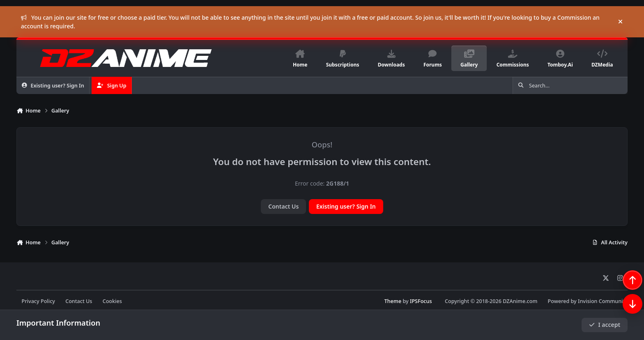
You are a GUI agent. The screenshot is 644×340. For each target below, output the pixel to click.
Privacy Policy (38, 301)
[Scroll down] (624, 320)
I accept (605, 325)
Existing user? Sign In (346, 206)
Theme (393, 301)
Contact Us (283, 206)
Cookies (112, 301)
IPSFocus (421, 301)
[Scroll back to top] (624, 296)
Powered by (588, 301)
